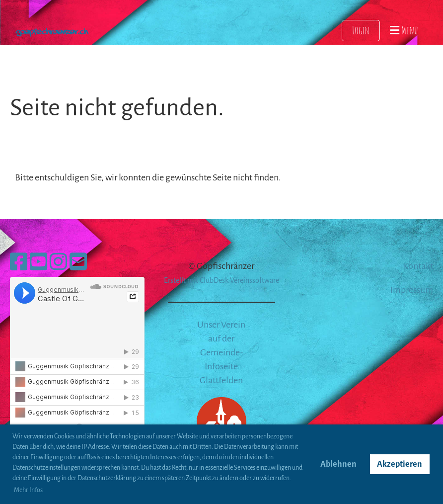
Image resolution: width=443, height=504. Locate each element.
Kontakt (418, 266)
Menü (404, 30)
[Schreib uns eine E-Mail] (78, 263)
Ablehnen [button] (338, 464)
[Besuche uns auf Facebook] (19, 263)
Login (361, 30)
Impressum (412, 290)
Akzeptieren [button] (400, 464)
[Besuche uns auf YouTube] (38, 263)
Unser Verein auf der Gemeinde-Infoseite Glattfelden (221, 352)
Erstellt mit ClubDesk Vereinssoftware (221, 280)
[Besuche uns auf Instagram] (58, 263)
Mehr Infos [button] (28, 490)
